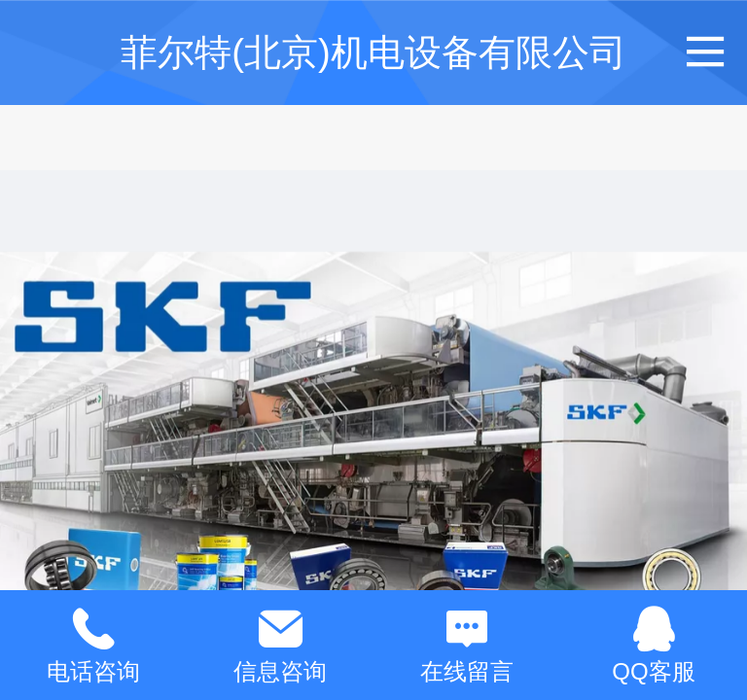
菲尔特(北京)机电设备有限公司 (373, 52)
